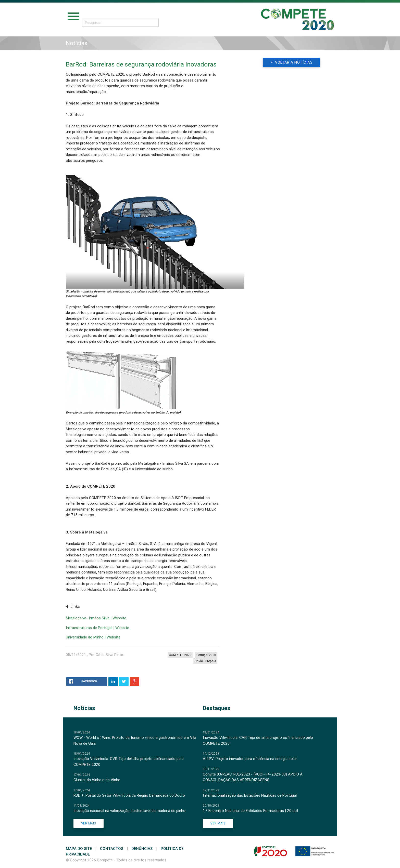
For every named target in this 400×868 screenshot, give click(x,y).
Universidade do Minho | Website (93, 637)
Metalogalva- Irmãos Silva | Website (96, 618)
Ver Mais (89, 823)
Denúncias (142, 849)
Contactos (112, 849)
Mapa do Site (79, 849)
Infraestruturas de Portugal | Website (97, 628)
